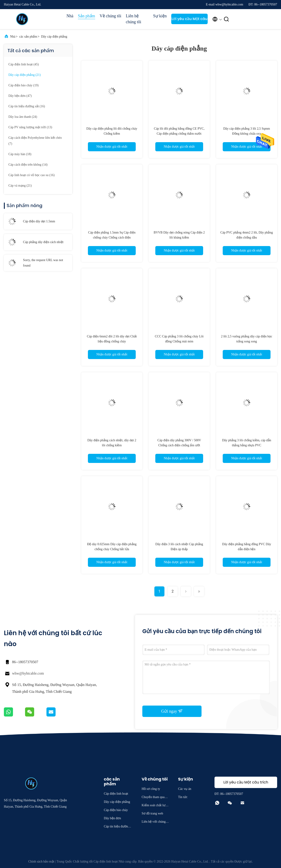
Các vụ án (185, 789)
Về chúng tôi (111, 16)
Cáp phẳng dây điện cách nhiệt (43, 242)
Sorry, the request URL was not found (43, 263)
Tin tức (183, 797)
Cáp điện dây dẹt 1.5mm (39, 221)
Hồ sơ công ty (151, 789)
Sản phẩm (87, 16)
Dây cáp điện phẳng (54, 37)
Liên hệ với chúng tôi (155, 822)
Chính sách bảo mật (41, 862)
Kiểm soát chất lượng (155, 806)
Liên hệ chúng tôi (134, 19)
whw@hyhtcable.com (28, 673)
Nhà (70, 16)
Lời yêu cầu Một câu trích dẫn (189, 20)
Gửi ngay (172, 711)
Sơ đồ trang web (152, 813)
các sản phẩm (28, 37)
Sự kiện (160, 16)
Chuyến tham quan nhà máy (155, 798)
